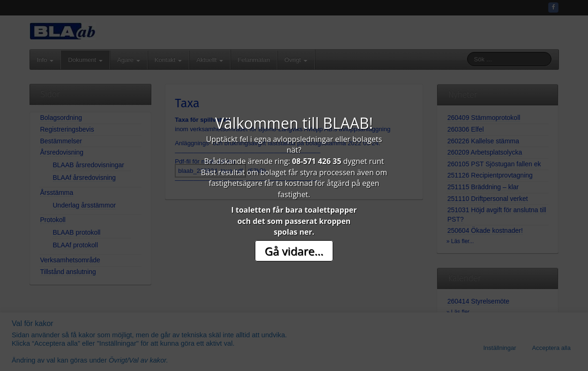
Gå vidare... (294, 251)
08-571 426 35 (316, 161)
